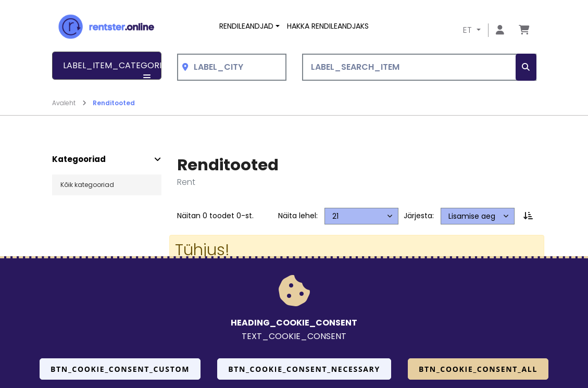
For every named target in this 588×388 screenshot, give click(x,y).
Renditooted (114, 103)
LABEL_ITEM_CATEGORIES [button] (112, 70)
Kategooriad (79, 159)
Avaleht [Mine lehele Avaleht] (69, 103)
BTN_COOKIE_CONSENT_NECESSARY (304, 369)
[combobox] (232, 67)
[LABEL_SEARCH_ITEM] (419, 67)
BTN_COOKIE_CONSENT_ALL (478, 369)
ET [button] (468, 30)
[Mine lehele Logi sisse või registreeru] (500, 30)
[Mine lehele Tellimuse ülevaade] (524, 30)
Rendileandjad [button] (246, 26)
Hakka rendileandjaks (328, 26)
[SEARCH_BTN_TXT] (526, 67)
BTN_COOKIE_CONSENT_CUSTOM (120, 369)
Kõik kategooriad (87, 185)
